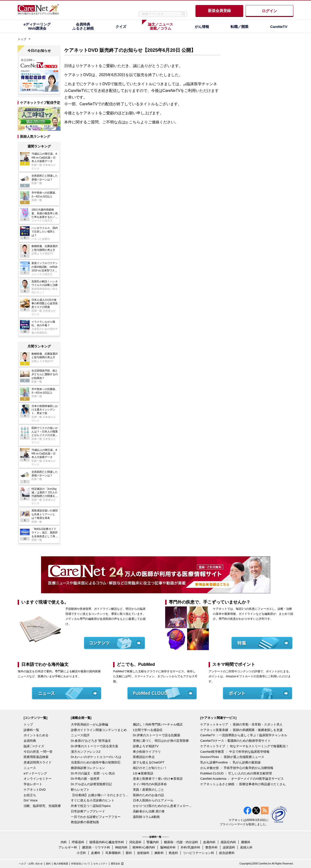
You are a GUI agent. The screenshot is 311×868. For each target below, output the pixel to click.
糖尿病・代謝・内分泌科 (181, 842)
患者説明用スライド (38, 762)
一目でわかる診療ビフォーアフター (96, 817)
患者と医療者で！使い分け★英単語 (158, 779)
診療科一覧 (31, 730)
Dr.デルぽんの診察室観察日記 (92, 784)
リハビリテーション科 (199, 853)
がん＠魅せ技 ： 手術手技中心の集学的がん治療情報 (237, 768)
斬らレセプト (80, 790)
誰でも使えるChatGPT (149, 762)
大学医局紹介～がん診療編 (90, 724)
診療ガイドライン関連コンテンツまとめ (99, 730)
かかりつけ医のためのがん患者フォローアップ (163, 806)
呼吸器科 (78, 842)
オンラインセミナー (38, 779)
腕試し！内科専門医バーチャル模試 (158, 724)
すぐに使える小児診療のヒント (93, 800)
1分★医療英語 (143, 773)
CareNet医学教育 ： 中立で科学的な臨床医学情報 (235, 752)
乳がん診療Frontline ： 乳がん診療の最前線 (230, 762)
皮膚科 (96, 853)
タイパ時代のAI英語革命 (150, 784)
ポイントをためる (36, 735)
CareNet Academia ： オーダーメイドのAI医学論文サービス (242, 779)
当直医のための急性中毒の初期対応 (96, 762)
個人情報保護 (61, 864)
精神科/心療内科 (144, 847)
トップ (22, 39)
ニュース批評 (80, 735)
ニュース (30, 768)
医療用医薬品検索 (36, 757)
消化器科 (135, 842)
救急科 (173, 853)
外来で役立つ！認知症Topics (91, 806)
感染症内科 (228, 842)
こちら (135, 122)
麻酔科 (159, 853)
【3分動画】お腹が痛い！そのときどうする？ (101, 795)
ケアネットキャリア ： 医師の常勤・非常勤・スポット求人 (241, 724)
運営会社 (116, 864)
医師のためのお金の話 (148, 795)
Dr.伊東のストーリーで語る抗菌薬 (157, 735)
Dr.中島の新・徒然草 (85, 779)
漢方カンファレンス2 (86, 752)
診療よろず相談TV (146, 746)
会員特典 (30, 741)
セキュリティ (100, 864)
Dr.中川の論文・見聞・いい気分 (93, 773)
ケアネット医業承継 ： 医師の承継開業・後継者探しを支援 (241, 730)
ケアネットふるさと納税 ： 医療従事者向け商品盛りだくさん (243, 784)
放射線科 (143, 853)
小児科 (81, 853)
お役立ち (30, 795)
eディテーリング (35, 773)
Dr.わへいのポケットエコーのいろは (96, 757)
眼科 (129, 853)
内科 (64, 842)
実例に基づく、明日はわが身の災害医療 (161, 741)
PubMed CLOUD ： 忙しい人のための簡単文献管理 (236, 773)
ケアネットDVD (35, 790)
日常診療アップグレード (88, 811)
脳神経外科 (168, 847)
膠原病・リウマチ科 (96, 847)
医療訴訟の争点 (144, 757)
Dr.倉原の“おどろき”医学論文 (91, 741)
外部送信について (81, 864)
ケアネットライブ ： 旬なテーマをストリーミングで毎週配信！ (245, 746)
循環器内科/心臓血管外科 (107, 842)
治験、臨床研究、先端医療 (42, 806)
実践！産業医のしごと (148, 790)
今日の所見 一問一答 (38, 752)
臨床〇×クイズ (34, 746)
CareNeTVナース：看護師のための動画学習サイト (235, 741)
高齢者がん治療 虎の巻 (149, 811)
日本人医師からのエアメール (153, 800)
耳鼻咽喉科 (113, 853)
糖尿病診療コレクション (88, 768)
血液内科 (209, 842)
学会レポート (33, 784)
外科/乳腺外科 (190, 847)
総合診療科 (227, 853)
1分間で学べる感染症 (148, 730)
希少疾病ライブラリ (147, 752)
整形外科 (211, 847)
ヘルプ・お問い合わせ (31, 864)
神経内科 (121, 847)
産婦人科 (246, 847)
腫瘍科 (246, 842)
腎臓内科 (153, 842)
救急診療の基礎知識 (85, 822)
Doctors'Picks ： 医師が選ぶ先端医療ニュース (232, 757)
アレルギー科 (68, 847)
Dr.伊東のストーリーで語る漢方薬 (95, 746)
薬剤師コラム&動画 (146, 817)
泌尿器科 (229, 847)
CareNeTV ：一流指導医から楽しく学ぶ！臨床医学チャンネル (244, 735)
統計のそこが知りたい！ (150, 768)
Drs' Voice (31, 800)
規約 (48, 864)
